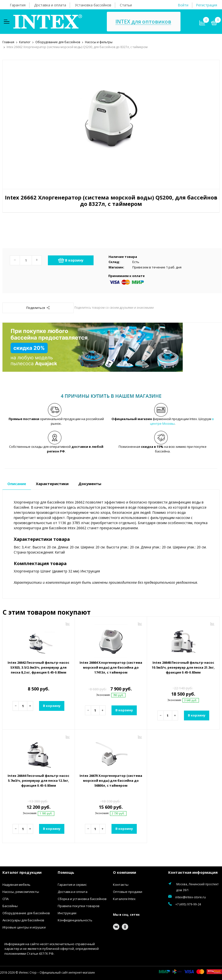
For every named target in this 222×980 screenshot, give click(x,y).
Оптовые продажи (128, 891)
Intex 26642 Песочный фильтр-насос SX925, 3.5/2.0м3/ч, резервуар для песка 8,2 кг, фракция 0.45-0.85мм (38, 667)
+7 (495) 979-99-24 (188, 904)
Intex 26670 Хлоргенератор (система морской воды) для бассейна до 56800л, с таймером (111, 780)
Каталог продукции (22, 872)
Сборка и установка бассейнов (82, 899)
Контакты (121, 884)
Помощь (66, 872)
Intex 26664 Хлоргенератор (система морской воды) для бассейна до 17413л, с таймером (111, 667)
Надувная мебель (16, 884)
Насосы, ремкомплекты (21, 891)
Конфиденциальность (75, 920)
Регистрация (207, 5)
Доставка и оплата (50, 5)
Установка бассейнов (93, 5)
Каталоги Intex (124, 899)
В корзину (71, 260)
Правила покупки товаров (79, 906)
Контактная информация (193, 872)
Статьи (126, 5)
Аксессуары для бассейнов (23, 920)
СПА (6, 899)
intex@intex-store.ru (191, 897)
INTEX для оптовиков (143, 22)
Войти (183, 5)
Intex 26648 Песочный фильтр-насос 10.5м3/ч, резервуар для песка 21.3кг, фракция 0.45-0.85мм (183, 667)
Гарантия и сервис (72, 884)
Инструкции (67, 913)
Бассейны (10, 906)
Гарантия (18, 5)
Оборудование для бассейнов (26, 913)
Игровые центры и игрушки (24, 927)
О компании (125, 872)
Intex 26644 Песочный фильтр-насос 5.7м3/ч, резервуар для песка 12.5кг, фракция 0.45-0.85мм (38, 780)
